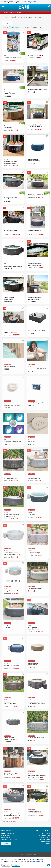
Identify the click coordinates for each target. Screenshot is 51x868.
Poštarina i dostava (44, 835)
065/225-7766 (17, 12)
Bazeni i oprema (38, 17)
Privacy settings (49, 865)
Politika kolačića (45, 842)
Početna (2, 17)
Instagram (18, 855)
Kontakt (6, 844)
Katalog (7, 17)
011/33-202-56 (10, 833)
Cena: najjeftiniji (25, 28)
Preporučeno (14, 28)
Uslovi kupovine (45, 837)
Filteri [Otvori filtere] (7, 23)
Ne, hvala (6, 865)
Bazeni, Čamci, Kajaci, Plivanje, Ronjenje (21, 17)
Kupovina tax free (45, 839)
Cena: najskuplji (36, 28)
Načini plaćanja (45, 833)
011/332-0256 (8, 12)
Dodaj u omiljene (23, 32)
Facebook (15, 855)
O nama (47, 844)
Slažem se (16, 865)
